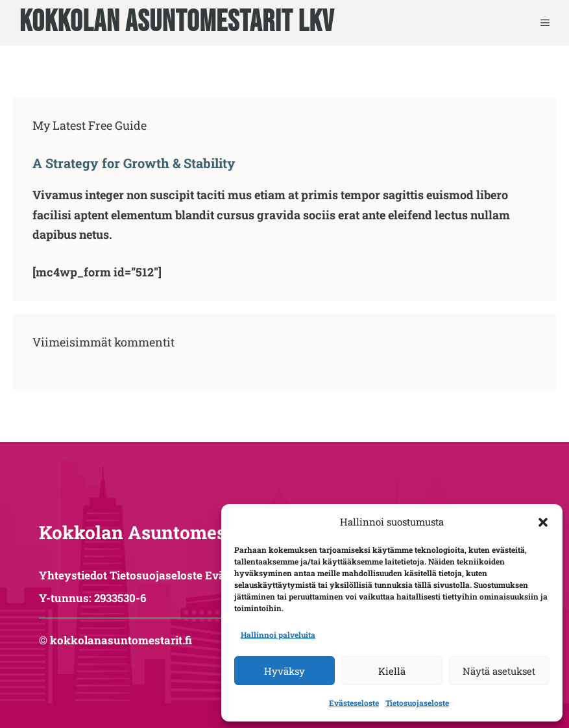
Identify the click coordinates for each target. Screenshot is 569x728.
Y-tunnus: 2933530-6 (93, 598)
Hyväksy (284, 671)
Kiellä (392, 671)
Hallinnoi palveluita (278, 635)
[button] (543, 522)
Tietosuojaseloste (417, 703)
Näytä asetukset (499, 671)
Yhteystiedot (73, 575)
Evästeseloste (354, 703)
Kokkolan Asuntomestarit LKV (177, 23)
